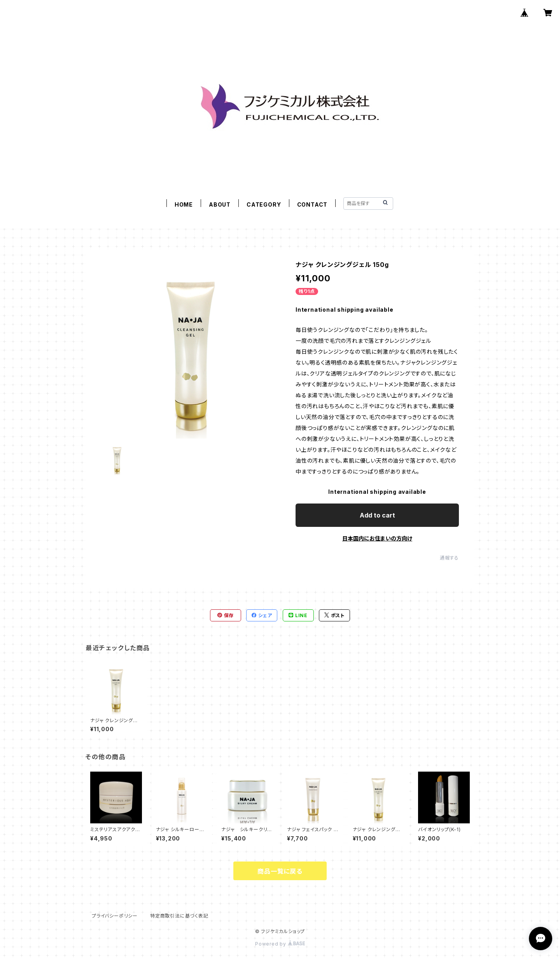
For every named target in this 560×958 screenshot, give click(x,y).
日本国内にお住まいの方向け (377, 538)
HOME (184, 204)
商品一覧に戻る (280, 871)
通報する (449, 558)
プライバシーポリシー (115, 916)
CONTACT (312, 204)
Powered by (280, 944)
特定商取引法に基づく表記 (179, 916)
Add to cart (377, 515)
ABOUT (220, 204)
